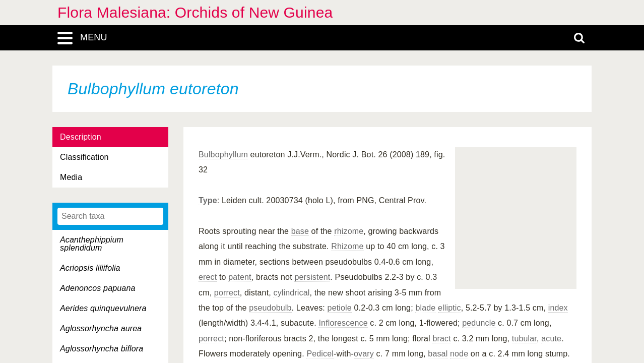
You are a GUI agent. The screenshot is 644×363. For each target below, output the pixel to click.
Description (81, 137)
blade (425, 308)
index (558, 308)
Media (71, 177)
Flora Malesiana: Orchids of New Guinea (195, 12)
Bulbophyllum (223, 155)
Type (208, 200)
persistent (312, 277)
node (459, 354)
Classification (84, 157)
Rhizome (347, 246)
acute (551, 339)
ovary (364, 354)
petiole (340, 308)
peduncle (479, 323)
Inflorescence (343, 323)
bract (441, 339)
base (300, 231)
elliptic (449, 308)
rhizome (349, 231)
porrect (227, 293)
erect (208, 277)
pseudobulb (270, 308)
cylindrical (291, 293)
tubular (524, 339)
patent (240, 277)
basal (438, 354)
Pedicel (320, 354)
